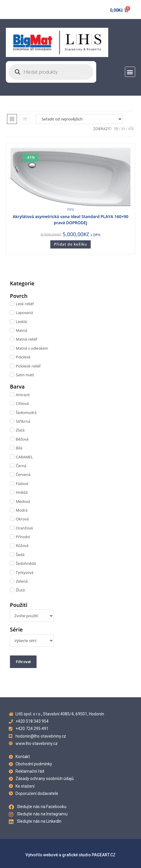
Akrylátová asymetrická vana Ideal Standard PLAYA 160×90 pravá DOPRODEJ (70, 220)
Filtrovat (23, 662)
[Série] (32, 641)
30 (123, 129)
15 (116, 129)
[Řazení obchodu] (79, 119)
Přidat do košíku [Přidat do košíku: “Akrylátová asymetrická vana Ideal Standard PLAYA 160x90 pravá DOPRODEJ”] (70, 244)
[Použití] (32, 616)
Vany (70, 209)
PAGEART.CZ (104, 855)
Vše (131, 129)
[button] (130, 72)
